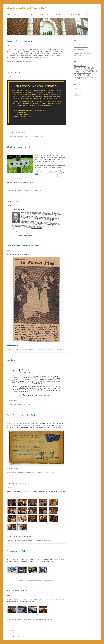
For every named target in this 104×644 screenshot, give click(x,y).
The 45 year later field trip (18, 551)
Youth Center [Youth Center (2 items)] (83, 79)
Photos (41, 14)
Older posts (11, 630)
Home (8, 14)
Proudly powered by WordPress (18, 637)
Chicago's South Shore (80, 51)
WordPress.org (78, 95)
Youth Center (51, 349)
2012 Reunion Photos (16, 483)
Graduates (17, 14)
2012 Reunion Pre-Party (17, 591)
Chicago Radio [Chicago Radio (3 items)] (90, 67)
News (66, 14)
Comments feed (78, 93)
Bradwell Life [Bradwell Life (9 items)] (80, 65)
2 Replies (9, 151)
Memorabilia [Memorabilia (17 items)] (90, 71)
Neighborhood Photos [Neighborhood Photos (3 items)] (81, 73)
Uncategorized (23, 62)
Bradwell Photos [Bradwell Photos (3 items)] (79, 67)
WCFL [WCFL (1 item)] (75, 79)
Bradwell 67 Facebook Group (81, 45)
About (86, 14)
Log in (75, 89)
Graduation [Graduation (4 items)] (78, 71)
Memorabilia (57, 14)
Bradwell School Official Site (81, 47)
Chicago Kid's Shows (79, 49)
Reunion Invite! (13, 72)
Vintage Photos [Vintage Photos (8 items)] (90, 77)
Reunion (31, 136)
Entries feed (77, 91)
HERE (26, 178)
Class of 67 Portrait (29, 14)
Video (48, 14)
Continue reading (21, 132)
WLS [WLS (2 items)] (78, 79)
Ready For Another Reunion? (19, 41)
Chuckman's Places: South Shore (82, 53)
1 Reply (9, 45)
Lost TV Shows (77, 55)
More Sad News (14, 201)
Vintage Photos (43, 349)
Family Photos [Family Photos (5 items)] (88, 69)
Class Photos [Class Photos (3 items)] (78, 69)
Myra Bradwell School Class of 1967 (26, 8)
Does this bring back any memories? (23, 246)
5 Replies (9, 77)
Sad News (11, 360)
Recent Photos (33, 540)
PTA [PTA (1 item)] (90, 73)
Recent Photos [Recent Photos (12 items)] (81, 75)
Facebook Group (75, 14)
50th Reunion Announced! (18, 147)
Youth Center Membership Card (21, 415)
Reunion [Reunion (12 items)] (78, 77)
